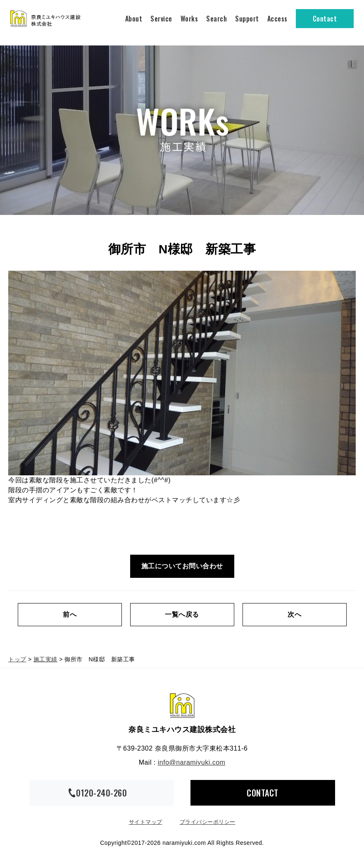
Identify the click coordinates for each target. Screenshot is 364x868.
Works (189, 19)
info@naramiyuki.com (192, 762)
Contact (325, 19)
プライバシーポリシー (208, 822)
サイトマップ (146, 822)
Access (277, 19)
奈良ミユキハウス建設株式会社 (182, 706)
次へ (294, 614)
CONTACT (263, 793)
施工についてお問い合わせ (182, 566)
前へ (70, 614)
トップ (17, 659)
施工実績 (45, 659)
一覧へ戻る (182, 614)
